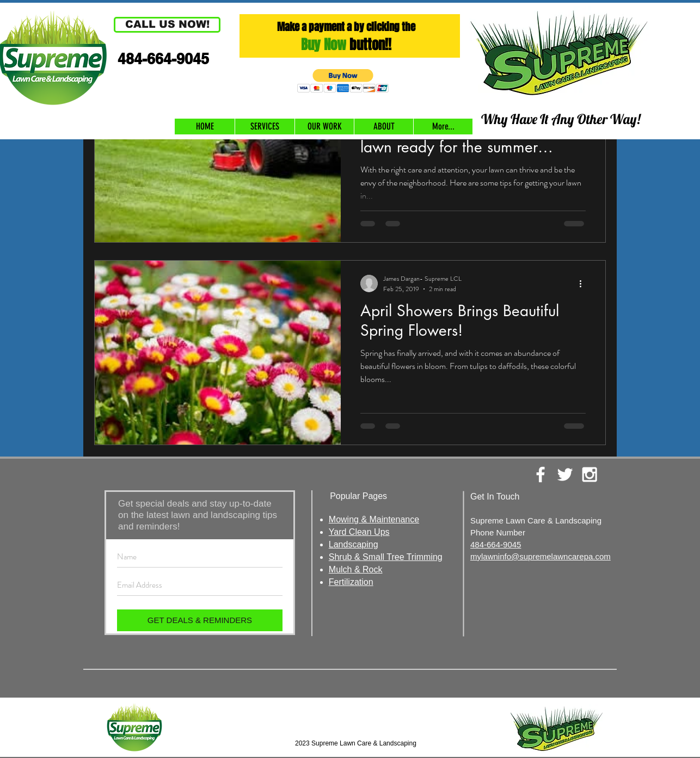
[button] (167, 25)
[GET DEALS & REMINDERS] (200, 620)
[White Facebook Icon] (541, 474)
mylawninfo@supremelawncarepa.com (541, 556)
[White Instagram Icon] (590, 474)
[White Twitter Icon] (565, 474)
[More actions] (584, 284)
